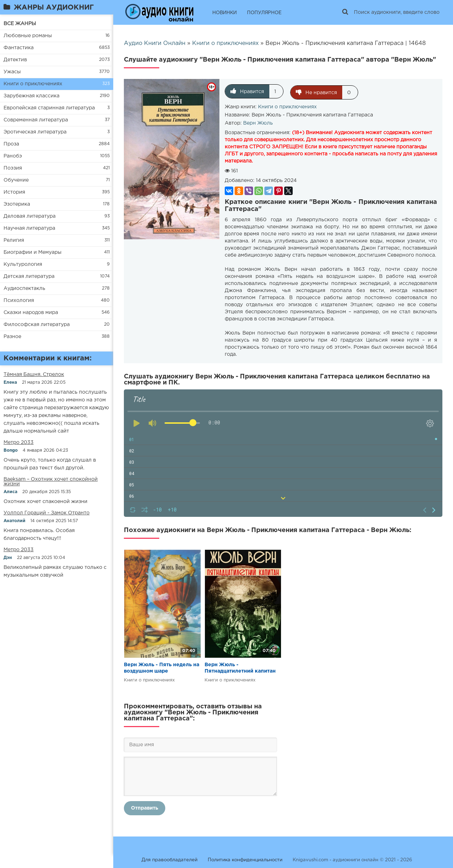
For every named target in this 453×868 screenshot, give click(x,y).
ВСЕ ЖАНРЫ (20, 24)
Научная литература (29, 228)
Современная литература (36, 120)
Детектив (15, 60)
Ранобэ (13, 156)
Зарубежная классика (31, 96)
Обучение (16, 180)
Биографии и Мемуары (33, 252)
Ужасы (12, 72)
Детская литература (29, 276)
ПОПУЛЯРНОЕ (264, 13)
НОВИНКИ (225, 13)
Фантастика (19, 48)
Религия (14, 240)
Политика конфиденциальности (245, 859)
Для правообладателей (170, 859)
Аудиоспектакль (24, 289)
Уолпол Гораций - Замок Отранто (47, 513)
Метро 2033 (19, 442)
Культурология (23, 264)
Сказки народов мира (31, 313)
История (14, 192)
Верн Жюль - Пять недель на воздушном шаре (162, 667)
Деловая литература (30, 216)
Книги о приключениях (33, 84)
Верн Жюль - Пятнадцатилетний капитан (240, 667)
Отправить (145, 807)
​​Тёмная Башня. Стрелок (34, 375)
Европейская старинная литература (49, 108)
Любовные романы (28, 36)
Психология (19, 301)
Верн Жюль (258, 122)
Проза (11, 144)
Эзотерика (17, 204)
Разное (12, 337)
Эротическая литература (35, 132)
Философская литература (37, 325)
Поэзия (13, 168)
